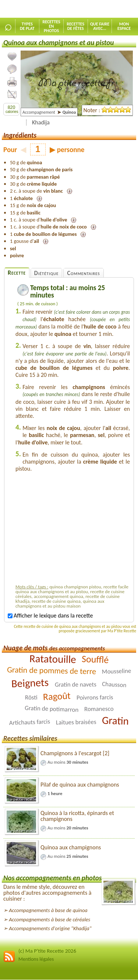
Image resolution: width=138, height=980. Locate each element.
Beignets (30, 683)
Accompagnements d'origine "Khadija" (50, 928)
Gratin (116, 721)
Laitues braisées (76, 722)
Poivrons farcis (95, 697)
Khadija (41, 122)
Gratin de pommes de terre (52, 670)
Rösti (31, 697)
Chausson (114, 684)
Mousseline (116, 671)
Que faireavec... (100, 26)
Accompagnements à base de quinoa (48, 910)
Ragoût (57, 696)
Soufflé (95, 659)
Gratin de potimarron (51, 709)
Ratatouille (52, 659)
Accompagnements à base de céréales (49, 919)
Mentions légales (36, 959)
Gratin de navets (75, 685)
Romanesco (99, 709)
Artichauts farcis (29, 722)
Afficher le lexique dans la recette (50, 615)
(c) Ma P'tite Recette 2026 (47, 951)
